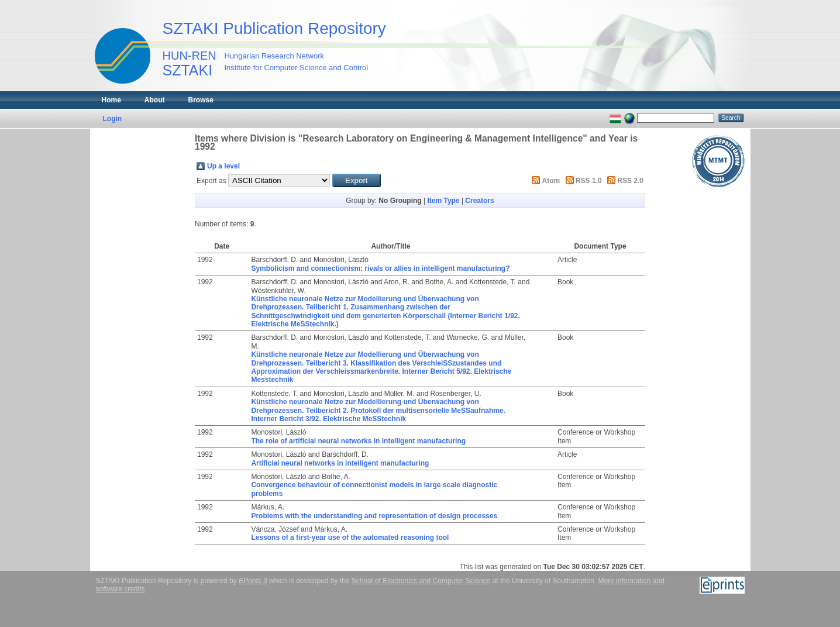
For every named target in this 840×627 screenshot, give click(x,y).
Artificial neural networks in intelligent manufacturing (340, 463)
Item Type (443, 201)
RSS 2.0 (630, 181)
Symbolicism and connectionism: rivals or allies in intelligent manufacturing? (380, 268)
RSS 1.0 (589, 181)
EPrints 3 (253, 581)
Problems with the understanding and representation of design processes (374, 516)
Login (113, 119)
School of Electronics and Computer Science (421, 581)
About (155, 100)
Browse (201, 100)
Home (111, 100)
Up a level (223, 166)
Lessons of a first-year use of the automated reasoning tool (350, 538)
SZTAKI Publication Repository (274, 28)
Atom (551, 181)
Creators (479, 201)
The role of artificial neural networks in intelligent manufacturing (358, 441)
